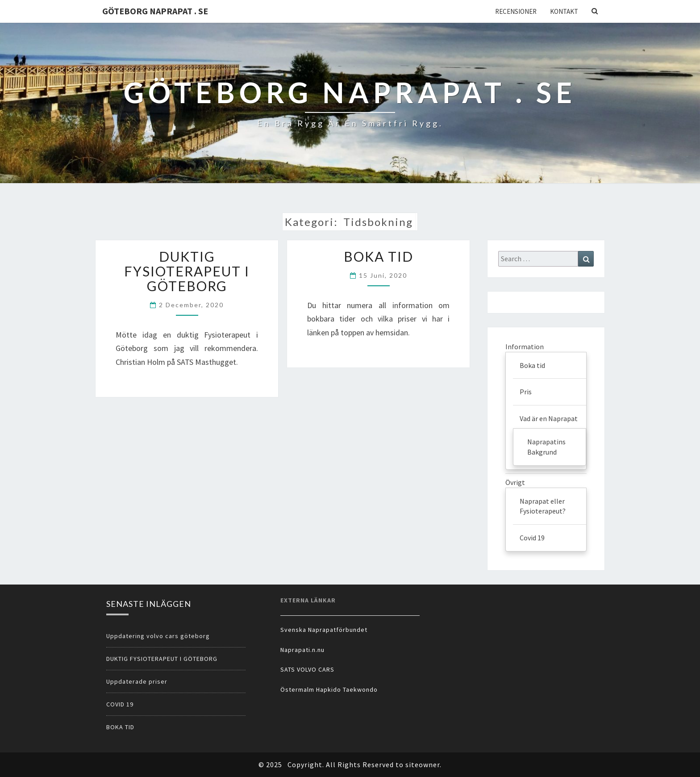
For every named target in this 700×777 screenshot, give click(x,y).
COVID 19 (120, 704)
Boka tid (532, 365)
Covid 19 (532, 538)
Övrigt (515, 482)
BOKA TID (379, 256)
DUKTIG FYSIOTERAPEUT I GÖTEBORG (187, 271)
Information (525, 347)
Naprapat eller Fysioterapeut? (543, 506)
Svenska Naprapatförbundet (324, 630)
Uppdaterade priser (137, 681)
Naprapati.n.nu (302, 650)
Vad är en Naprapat (549, 418)
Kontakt (564, 11)
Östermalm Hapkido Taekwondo (329, 689)
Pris (526, 392)
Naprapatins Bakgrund (546, 447)
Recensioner (516, 11)
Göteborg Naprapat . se (155, 11)
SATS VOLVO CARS (307, 669)
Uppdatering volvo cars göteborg (158, 636)
